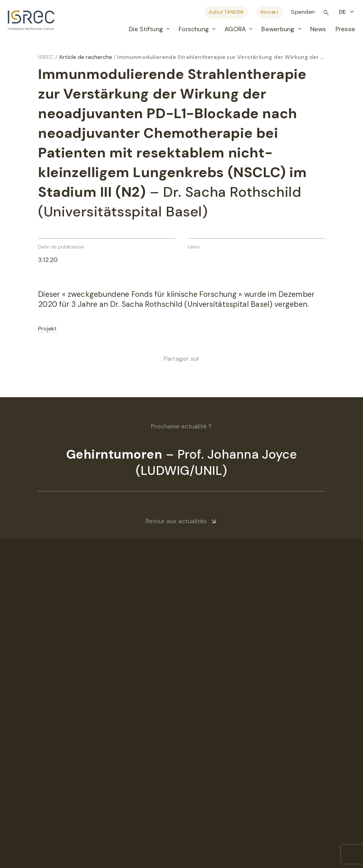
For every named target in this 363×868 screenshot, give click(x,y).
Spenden (303, 12)
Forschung (194, 29)
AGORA (235, 29)
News (318, 29)
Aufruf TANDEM (226, 12)
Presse (345, 29)
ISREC (46, 57)
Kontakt (270, 12)
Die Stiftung (146, 29)
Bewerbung (278, 29)
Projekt (47, 329)
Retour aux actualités (176, 521)
